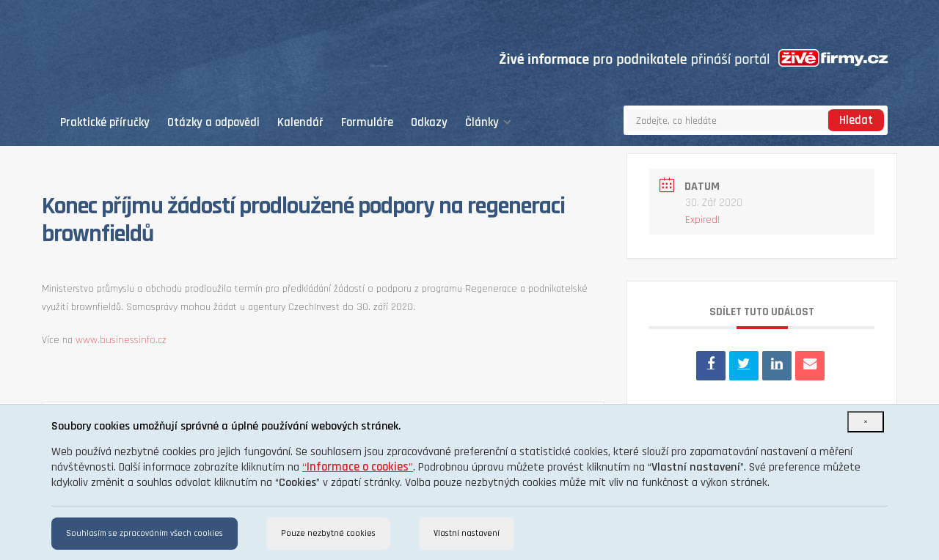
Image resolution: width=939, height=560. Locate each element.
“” (358, 467)
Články (488, 123)
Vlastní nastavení (467, 533)
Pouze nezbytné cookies (328, 533)
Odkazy (429, 123)
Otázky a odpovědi (213, 123)
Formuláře (367, 123)
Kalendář (300, 123)
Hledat (856, 121)
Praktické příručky (105, 123)
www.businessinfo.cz (121, 340)
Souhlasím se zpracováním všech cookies (145, 533)
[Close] (866, 422)
